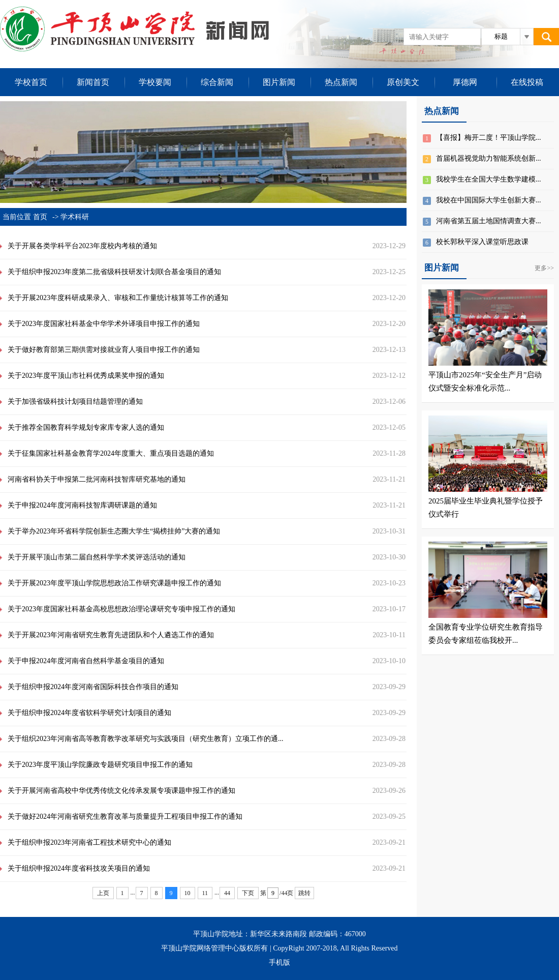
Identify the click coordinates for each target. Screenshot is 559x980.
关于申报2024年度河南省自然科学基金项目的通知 (86, 661)
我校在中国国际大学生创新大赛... (489, 200)
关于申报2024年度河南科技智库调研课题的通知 (82, 505)
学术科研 (75, 217)
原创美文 (403, 82)
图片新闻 (279, 82)
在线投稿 (527, 82)
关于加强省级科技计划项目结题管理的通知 (75, 402)
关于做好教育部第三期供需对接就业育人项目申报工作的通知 (104, 350)
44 (227, 893)
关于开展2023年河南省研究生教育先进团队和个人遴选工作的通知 (111, 635)
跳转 (304, 893)
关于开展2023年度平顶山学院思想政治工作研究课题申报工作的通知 (114, 583)
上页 (103, 893)
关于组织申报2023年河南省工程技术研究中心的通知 (89, 842)
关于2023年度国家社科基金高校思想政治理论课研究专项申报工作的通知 (121, 609)
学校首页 (31, 82)
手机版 (279, 962)
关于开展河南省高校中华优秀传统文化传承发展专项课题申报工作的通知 (121, 791)
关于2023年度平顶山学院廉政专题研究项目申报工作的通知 (100, 765)
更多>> (544, 268)
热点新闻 (341, 82)
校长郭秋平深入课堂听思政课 (482, 242)
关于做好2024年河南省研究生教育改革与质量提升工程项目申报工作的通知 (125, 816)
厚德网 (465, 82)
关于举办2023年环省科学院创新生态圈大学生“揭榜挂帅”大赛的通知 (114, 531)
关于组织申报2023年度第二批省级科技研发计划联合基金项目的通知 (114, 272)
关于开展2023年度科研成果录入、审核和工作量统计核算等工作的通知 (118, 298)
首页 (40, 217)
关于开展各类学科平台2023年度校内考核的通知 (82, 246)
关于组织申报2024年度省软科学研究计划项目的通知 (89, 713)
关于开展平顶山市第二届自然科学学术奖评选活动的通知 (97, 557)
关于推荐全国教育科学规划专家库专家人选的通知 (86, 427)
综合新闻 (217, 82)
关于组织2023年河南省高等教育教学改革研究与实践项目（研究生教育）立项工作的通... (146, 739)
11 (205, 893)
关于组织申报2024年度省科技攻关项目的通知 (79, 868)
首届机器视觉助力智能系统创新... (489, 158)
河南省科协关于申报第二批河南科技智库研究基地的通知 (97, 479)
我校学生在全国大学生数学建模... (489, 179)
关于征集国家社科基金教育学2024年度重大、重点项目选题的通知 (111, 453)
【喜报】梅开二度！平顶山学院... (489, 138)
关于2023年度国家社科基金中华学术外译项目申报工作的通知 (104, 324)
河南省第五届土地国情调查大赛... (489, 221)
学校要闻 (155, 82)
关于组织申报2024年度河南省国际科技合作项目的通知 (93, 687)
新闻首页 (93, 82)
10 (188, 893)
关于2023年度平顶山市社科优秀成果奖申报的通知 (86, 376)
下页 (248, 893)
